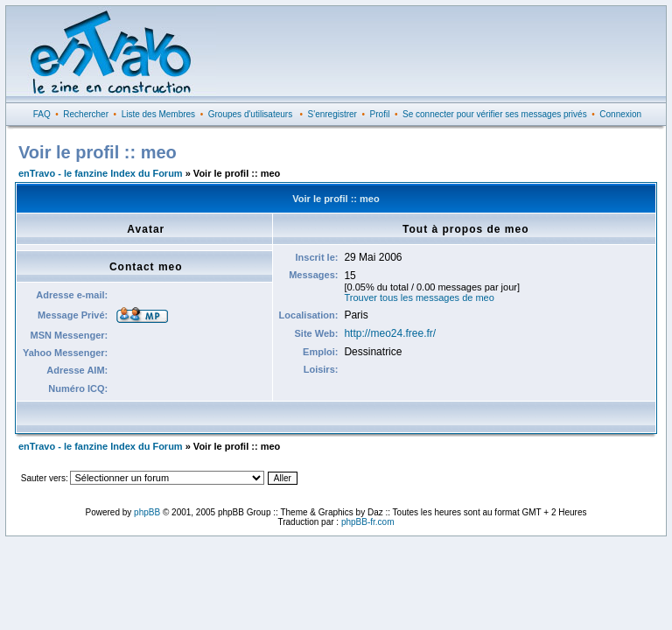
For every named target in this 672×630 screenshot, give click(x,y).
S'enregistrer (332, 114)
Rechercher (86, 114)
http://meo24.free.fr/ (390, 333)
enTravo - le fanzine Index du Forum (101, 173)
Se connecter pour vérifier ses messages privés (495, 114)
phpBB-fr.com (368, 522)
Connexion (620, 114)
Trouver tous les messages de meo (419, 297)
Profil (380, 114)
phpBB (147, 512)
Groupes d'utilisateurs (250, 114)
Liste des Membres (158, 114)
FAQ (42, 114)
